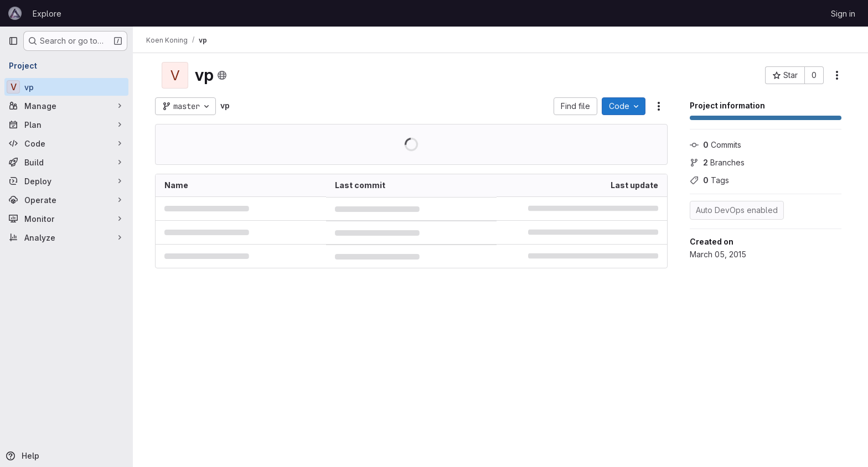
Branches (717, 162)
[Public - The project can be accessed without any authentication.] (222, 75)
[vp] (66, 87)
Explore (47, 14)
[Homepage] (15, 13)
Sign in (843, 14)
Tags (709, 180)
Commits (715, 145)
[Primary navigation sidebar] (13, 41)
